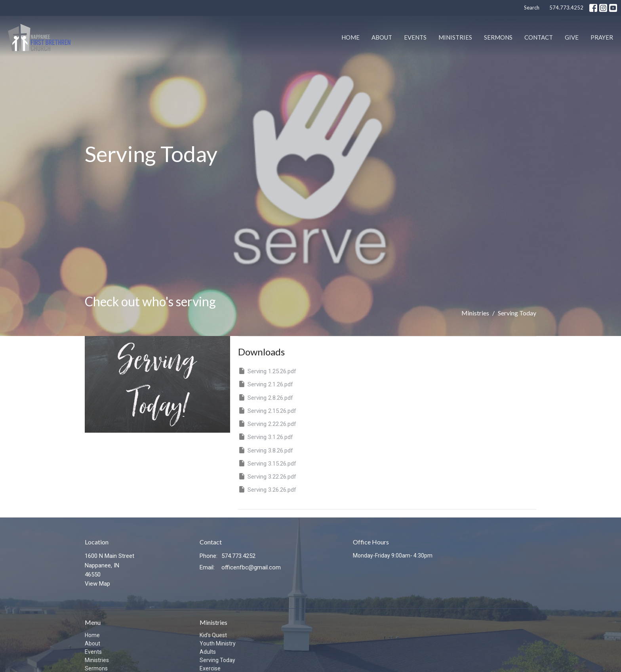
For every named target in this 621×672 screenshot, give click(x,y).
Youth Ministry (218, 643)
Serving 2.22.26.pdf (267, 424)
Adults (208, 652)
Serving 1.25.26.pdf (267, 371)
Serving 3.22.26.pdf (267, 476)
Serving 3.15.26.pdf (267, 463)
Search (532, 8)
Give (572, 37)
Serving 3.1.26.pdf (266, 437)
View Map (97, 584)
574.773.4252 (566, 8)
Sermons (498, 37)
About (382, 37)
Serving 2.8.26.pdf (266, 397)
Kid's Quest (213, 635)
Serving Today (217, 660)
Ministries (455, 37)
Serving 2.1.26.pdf (266, 384)
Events (415, 37)
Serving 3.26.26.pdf (267, 489)
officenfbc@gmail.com (251, 567)
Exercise (210, 668)
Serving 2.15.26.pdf (267, 410)
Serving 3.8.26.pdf (266, 450)
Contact (539, 37)
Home (351, 37)
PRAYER (602, 37)
